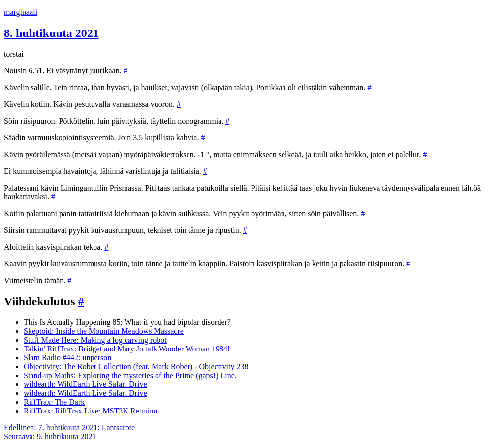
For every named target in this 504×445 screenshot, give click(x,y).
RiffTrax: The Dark (54, 402)
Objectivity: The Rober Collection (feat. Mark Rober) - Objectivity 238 (136, 366)
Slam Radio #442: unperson (67, 358)
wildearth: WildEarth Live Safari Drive (85, 384)
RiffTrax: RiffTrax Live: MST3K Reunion (90, 411)
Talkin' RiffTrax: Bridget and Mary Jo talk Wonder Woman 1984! (127, 349)
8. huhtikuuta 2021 (51, 33)
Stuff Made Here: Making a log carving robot (95, 340)
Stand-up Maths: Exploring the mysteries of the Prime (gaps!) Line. (130, 375)
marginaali (21, 12)
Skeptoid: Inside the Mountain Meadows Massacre (104, 331)
